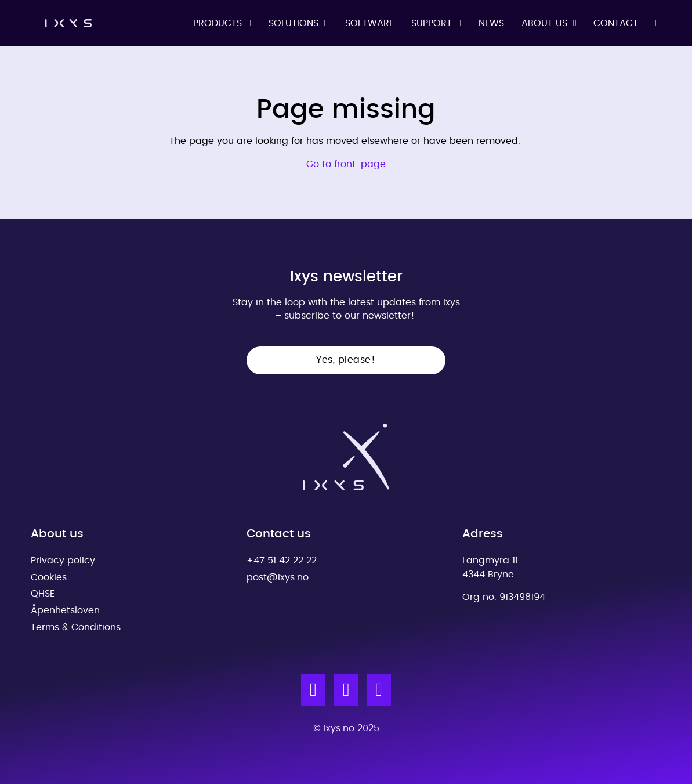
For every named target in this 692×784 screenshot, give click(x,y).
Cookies (49, 577)
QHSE (43, 594)
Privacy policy (63, 561)
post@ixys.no (278, 577)
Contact (616, 23)
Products (218, 23)
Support (432, 23)
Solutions (294, 23)
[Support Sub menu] (459, 23)
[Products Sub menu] (249, 23)
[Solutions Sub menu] (326, 23)
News (491, 23)
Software (369, 23)
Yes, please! (346, 360)
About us (544, 23)
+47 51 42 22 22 (282, 561)
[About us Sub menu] (575, 23)
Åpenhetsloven (65, 610)
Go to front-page (346, 164)
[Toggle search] (657, 23)
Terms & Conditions (76, 627)
